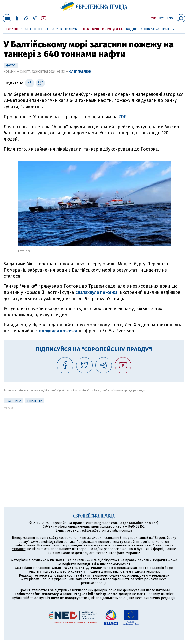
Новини (11, 29)
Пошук (71, 29)
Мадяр (132, 29)
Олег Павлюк (80, 71)
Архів (57, 29)
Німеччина (13, 401)
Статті (26, 29)
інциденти (35, 401)
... (175, 28)
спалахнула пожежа (96, 292)
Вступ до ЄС (112, 29)
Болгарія (91, 29)
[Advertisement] (94, 444)
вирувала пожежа (58, 331)
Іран (165, 29)
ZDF (122, 117)
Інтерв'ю (42, 29)
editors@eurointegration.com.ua (107, 530)
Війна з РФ (149, 29)
